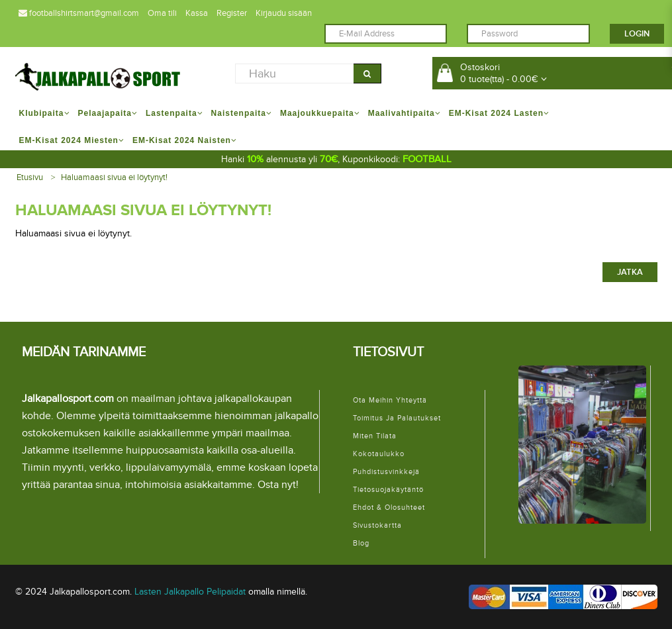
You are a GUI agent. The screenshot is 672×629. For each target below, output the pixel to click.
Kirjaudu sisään (284, 13)
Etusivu (30, 177)
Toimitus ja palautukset (397, 418)
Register (232, 13)
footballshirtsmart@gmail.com (79, 13)
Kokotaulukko (379, 454)
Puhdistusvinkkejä (386, 472)
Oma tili (162, 13)
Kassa (197, 13)
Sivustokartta (377, 525)
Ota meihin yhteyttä (390, 400)
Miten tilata (375, 436)
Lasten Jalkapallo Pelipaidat (190, 592)
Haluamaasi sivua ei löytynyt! (114, 177)
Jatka (630, 272)
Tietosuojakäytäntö (388, 490)
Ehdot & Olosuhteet (389, 508)
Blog (361, 543)
